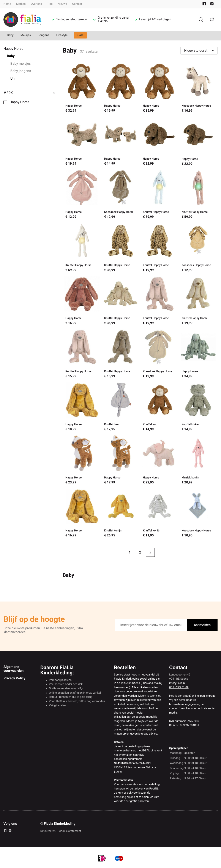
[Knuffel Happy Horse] (159, 195)
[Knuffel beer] (121, 407)
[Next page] (150, 552)
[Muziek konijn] (198, 460)
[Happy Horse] (82, 88)
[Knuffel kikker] (198, 407)
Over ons (36, 4)
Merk (29, 93)
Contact (77, 4)
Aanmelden (202, 625)
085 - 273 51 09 (179, 688)
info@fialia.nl (177, 683)
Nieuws (62, 4)
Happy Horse (19, 102)
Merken (21, 4)
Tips (50, 4)
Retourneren (48, 831)
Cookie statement (70, 831)
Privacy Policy (14, 678)
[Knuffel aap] (159, 407)
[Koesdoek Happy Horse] (198, 88)
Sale (80, 35)
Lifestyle (62, 35)
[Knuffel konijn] (121, 513)
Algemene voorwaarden (13, 669)
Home (7, 4)
